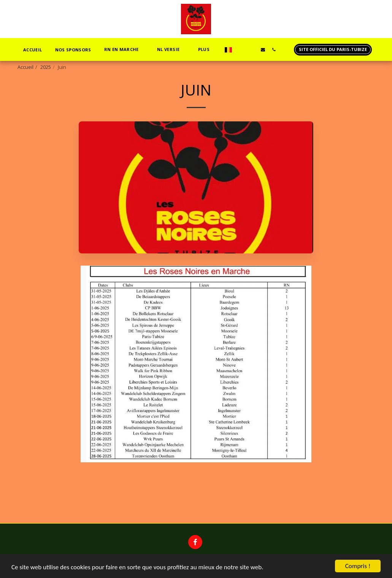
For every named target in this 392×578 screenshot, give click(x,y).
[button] (124, 50)
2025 (46, 67)
